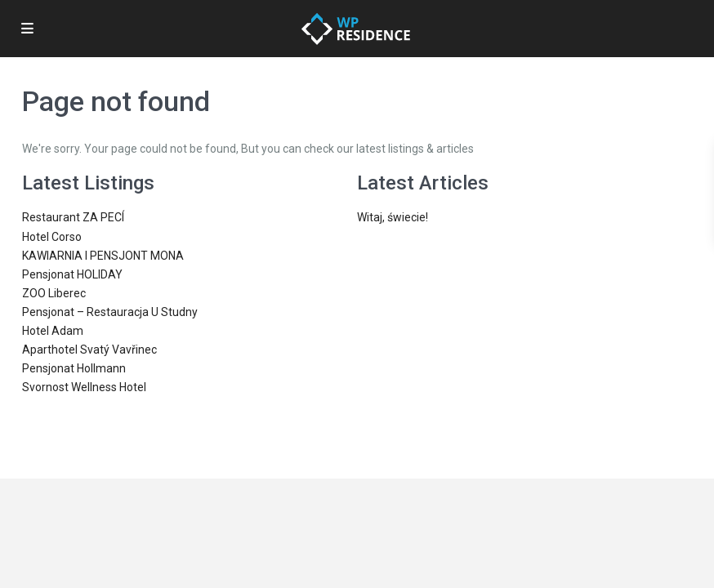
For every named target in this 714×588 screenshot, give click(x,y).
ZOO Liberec (54, 293)
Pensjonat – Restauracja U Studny (110, 312)
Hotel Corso (52, 237)
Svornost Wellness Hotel (84, 387)
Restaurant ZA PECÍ (73, 217)
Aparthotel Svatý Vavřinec (89, 350)
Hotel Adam (53, 331)
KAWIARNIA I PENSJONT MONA (103, 256)
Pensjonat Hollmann (74, 368)
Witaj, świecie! (393, 217)
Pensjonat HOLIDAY (72, 274)
